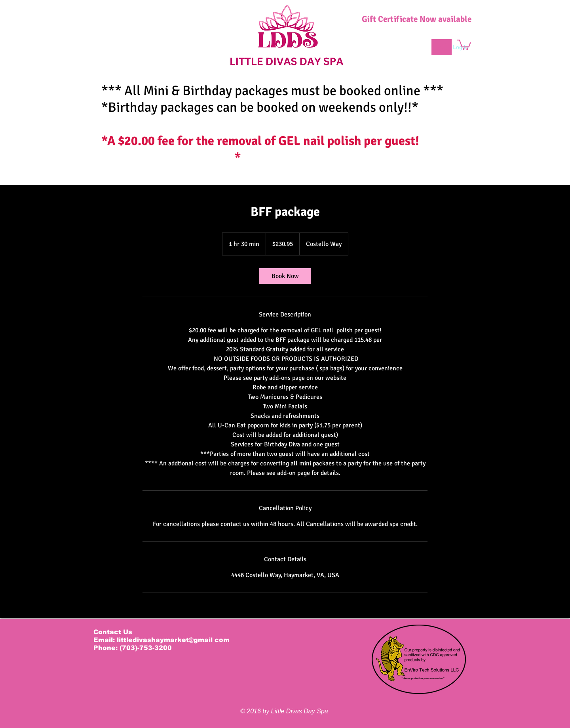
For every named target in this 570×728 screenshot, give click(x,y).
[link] (285, 276)
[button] (464, 44)
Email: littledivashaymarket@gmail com (161, 640)
